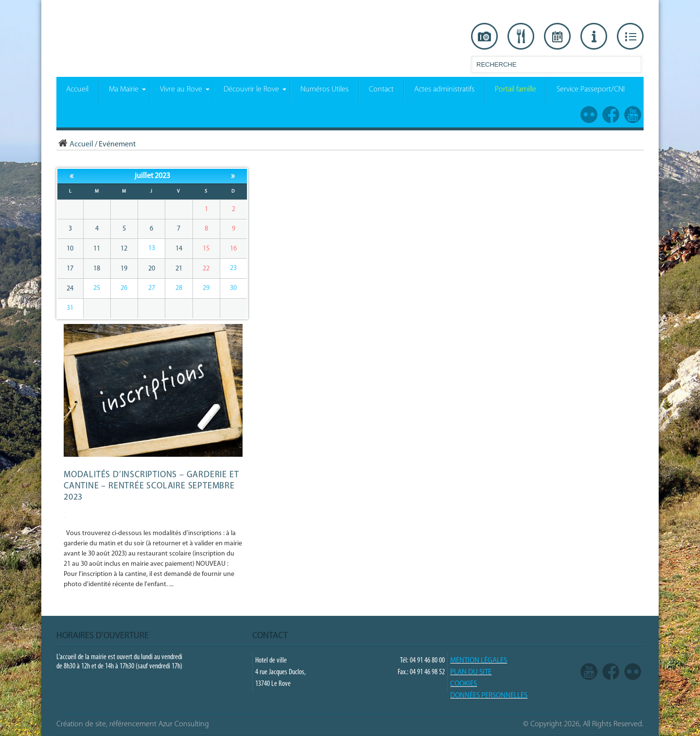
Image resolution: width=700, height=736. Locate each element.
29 (206, 288)
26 (124, 288)
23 (233, 268)
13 (152, 248)
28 (179, 288)
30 (233, 288)
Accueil (75, 144)
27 (152, 288)
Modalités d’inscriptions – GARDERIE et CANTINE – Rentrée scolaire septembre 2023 (151, 486)
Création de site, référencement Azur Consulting (133, 724)
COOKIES (464, 684)
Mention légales (479, 661)
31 (70, 308)
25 (97, 288)
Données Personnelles (489, 696)
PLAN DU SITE (471, 673)
